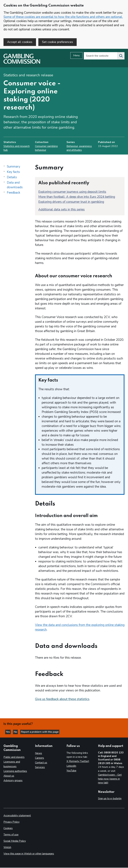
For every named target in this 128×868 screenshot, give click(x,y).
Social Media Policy (15, 841)
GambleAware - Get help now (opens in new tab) (110, 779)
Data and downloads (15, 185)
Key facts (13, 172)
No (16, 732)
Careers (39, 758)
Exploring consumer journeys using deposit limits (72, 192)
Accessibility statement (17, 816)
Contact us (41, 763)
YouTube (71, 771)
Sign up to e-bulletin (110, 799)
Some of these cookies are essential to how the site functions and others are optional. (63, 17)
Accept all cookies (20, 42)
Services (40, 768)
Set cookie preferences (57, 42)
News (38, 754)
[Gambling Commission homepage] (22, 63)
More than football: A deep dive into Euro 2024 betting (77, 197)
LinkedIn (71, 766)
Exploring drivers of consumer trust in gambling (71, 202)
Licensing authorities (15, 771)
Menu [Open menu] (76, 56)
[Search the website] (121, 56)
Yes (8, 732)
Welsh (7, 848)
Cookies (8, 829)
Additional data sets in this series (61, 210)
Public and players (14, 758)
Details (12, 178)
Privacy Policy (11, 822)
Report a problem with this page (40, 732)
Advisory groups (13, 781)
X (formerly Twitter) (78, 762)
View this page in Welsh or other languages (29, 854)
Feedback (13, 193)
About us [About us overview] (9, 776)
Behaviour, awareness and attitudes (79, 148)
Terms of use (11, 835)
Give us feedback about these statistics (62, 699)
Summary (13, 167)
